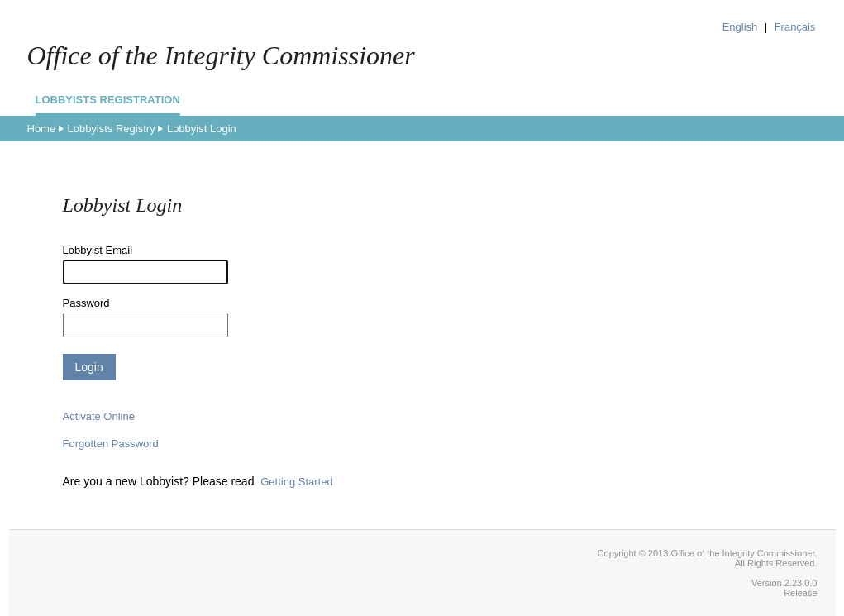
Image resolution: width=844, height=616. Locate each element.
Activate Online (99, 416)
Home (42, 129)
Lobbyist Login (202, 129)
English (740, 27)
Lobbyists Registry (111, 129)
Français (795, 27)
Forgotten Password (111, 444)
